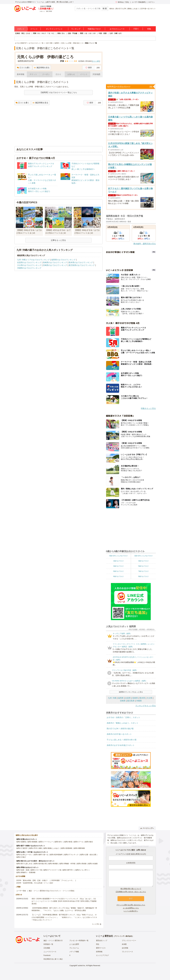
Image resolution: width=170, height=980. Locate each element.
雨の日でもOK (121, 9)
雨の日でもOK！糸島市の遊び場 (120, 729)
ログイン (152, 2)
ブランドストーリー (129, 941)
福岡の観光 (89, 842)
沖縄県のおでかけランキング (29, 268)
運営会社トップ (102, 941)
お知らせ (71, 74)
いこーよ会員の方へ (131, 911)
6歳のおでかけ (118, 571)
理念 (98, 944)
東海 (59, 33)
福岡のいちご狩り (82, 870)
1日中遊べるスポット (148, 9)
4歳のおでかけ (118, 566)
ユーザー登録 (21, 891)
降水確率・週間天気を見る (145, 244)
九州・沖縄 (113, 33)
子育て (136, 29)
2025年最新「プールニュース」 (63, 880)
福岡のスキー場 (36, 870)
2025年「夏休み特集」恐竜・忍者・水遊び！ (32, 880)
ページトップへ (147, 828)
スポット (21, 29)
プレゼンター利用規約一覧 (79, 941)
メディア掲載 (74, 952)
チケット (33, 74)
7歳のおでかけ (143, 571)
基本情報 (21, 74)
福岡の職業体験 (79, 848)
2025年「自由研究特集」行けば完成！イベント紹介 (35, 883)
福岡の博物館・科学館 (67, 864)
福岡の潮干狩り (68, 870)
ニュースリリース (50, 952)
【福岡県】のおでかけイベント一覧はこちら (58, 92)
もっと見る (96, 924)
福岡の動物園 (32, 842)
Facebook (47, 955)
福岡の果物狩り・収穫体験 (26, 872)
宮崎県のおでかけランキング (55, 265)
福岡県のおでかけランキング (63, 260)
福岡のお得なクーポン (24, 855)
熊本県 (142, 698)
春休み (112, 9)
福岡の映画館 (53, 864)
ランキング (76, 29)
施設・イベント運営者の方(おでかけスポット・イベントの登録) (52, 891)
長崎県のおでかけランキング (55, 262)
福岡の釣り (59, 842)
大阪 (86, 33)
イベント (34, 29)
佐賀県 (128, 698)
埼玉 (53, 33)
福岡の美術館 (82, 864)
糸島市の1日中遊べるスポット (119, 734)
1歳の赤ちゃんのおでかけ (143, 556)
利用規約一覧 (48, 944)
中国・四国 (103, 33)
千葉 (49, 33)
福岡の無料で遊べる (41, 855)
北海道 (28, 33)
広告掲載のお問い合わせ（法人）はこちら (131, 892)
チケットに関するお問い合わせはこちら (131, 905)
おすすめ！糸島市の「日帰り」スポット (123, 717)
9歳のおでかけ (143, 576)
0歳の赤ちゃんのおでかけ (118, 556)
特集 (149, 29)
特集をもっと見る (148, 408)
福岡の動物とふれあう (51, 848)
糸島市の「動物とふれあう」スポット (122, 723)
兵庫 (94, 33)
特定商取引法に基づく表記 (53, 959)
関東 (35, 33)
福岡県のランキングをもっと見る (131, 692)
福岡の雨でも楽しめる (24, 864)
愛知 (63, 33)
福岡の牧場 (68, 842)
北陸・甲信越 (72, 33)
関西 (82, 33)
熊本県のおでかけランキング (81, 262)
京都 (90, 33)
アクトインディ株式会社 (123, 936)
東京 (39, 33)
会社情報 (125, 948)
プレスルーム (74, 948)
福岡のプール (78, 842)
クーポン (46, 74)
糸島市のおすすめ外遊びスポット (121, 745)
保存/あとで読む (122, 2)
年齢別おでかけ (94, 29)
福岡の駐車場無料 (56, 855)
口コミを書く (24, 68)
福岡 (120, 33)
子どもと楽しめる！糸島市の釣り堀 (122, 740)
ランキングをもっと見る (146, 706)
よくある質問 (74, 944)
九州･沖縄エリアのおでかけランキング (33, 260)
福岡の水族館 (93, 864)
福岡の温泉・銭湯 (23, 870)
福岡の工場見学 (22, 848)
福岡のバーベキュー (46, 842)
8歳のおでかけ (118, 576)
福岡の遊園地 (21, 842)
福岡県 (121, 698)
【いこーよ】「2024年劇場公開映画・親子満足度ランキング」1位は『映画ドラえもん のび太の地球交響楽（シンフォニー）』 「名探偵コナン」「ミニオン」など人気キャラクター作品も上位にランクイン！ (64, 917)
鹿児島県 (131, 701)
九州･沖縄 (112, 698)
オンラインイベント (54, 29)
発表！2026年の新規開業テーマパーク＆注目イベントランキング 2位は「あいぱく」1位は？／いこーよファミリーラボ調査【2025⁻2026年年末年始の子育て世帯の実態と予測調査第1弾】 (64, 901)
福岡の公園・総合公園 (88, 855)
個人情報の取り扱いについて (131, 889)
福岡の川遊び (21, 857)
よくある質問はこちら (131, 908)
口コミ (59, 74)
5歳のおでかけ (143, 566)
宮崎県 (123, 701)
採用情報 (99, 952)
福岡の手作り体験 (35, 848)
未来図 (124, 944)
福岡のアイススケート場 (52, 870)
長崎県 (135, 698)
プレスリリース (127, 952)
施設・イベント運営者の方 (53, 941)
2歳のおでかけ (118, 561)
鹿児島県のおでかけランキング (82, 265)
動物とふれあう (133, 9)
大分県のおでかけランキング (29, 265)
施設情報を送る (42, 68)
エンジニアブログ (102, 955)
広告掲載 (47, 948)
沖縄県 (139, 701)
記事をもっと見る (58, 240)
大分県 (149, 698)
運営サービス (101, 948)
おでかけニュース (117, 29)
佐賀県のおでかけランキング (29, 262)
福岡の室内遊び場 (40, 864)
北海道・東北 (20, 33)
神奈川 (44, 33)
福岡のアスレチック (71, 855)
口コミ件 (96, 61)
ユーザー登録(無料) (139, 2)
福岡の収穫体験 (67, 848)
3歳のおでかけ (143, 561)
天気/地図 (96, 74)
